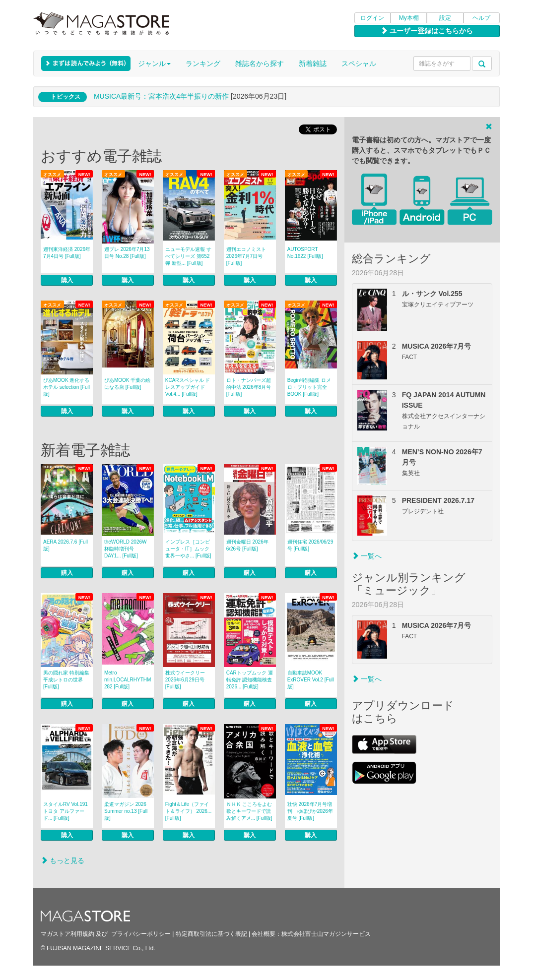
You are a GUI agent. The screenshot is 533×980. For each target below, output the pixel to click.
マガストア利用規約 (67, 934)
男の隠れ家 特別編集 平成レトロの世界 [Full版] (66, 680)
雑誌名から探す (260, 63)
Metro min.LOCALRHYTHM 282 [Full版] (128, 680)
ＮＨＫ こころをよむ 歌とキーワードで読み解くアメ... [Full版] (249, 811)
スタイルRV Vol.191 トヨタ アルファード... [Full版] (66, 811)
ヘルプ (481, 18)
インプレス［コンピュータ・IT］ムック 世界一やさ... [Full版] (188, 549)
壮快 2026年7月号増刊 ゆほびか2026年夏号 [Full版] (310, 811)
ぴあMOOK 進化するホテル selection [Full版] (67, 387)
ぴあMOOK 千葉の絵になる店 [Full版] (127, 384)
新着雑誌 (313, 63)
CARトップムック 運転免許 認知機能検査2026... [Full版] (250, 680)
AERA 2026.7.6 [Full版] (66, 545)
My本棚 (409, 18)
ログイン (372, 18)
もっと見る (63, 860)
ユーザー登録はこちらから (427, 31)
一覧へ (367, 556)
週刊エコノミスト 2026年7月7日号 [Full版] (246, 256)
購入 (67, 280)
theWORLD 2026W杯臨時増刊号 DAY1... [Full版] (126, 549)
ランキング (203, 63)
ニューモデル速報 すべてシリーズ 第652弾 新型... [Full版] (188, 256)
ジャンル (154, 63)
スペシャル (359, 63)
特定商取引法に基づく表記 (211, 934)
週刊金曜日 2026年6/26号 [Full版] (247, 545)
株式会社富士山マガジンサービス (326, 934)
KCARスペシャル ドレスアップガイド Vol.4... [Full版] (188, 387)
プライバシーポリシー (141, 934)
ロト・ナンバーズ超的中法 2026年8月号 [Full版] (249, 387)
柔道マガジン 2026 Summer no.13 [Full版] (128, 811)
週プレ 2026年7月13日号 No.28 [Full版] (127, 253)
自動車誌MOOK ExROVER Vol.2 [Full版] (311, 680)
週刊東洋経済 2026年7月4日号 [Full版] (67, 253)
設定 (445, 18)
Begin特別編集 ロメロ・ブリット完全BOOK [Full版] (309, 387)
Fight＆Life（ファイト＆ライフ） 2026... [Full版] (188, 811)
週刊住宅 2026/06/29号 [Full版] (310, 545)
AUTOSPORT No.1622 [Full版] (305, 253)
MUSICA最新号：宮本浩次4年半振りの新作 (161, 96)
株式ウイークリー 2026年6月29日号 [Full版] (185, 680)
